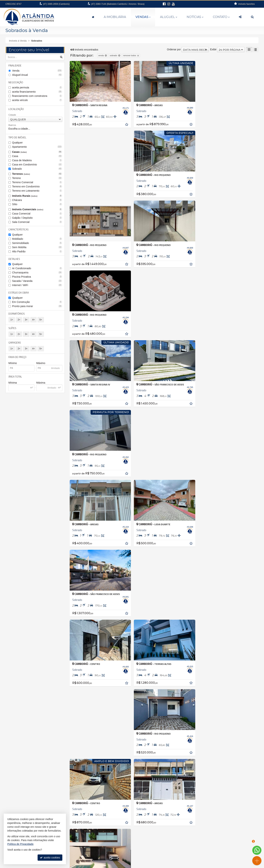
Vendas (143, 17)
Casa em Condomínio (37, 165)
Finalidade (15, 65)
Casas (37, 152)
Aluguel (169, 17)
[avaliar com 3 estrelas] (80, 633)
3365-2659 (56, 4)
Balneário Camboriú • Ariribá (110, 764)
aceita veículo (37, 100)
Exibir (213, 49)
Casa (37, 156)
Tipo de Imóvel (17, 137)
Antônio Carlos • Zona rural (109, 760)
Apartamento (37, 147)
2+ (19, 320)
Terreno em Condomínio (37, 186)
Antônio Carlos (16, 760)
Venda (37, 71)
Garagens (15, 342)
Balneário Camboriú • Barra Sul (112, 779)
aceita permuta (37, 87)
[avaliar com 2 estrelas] (76, 633)
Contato (221, 17)
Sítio (37, 204)
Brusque (13, 775)
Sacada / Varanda (37, 281)
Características (19, 229)
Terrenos (37, 174)
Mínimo (13, 363)
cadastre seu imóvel (220, 841)
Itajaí (11, 787)
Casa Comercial (37, 214)
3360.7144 (134, 849)
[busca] (252, 17)
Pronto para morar (37, 306)
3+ (26, 320)
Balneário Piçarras (18, 768)
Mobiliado (37, 239)
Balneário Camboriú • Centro (110, 783)
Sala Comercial (37, 222)
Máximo (41, 363)
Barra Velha (15, 771)
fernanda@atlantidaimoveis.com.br (134, 856)
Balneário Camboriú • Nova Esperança (116, 787)
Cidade (12, 115)
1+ (12, 320)
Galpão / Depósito (37, 218)
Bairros (12, 125)
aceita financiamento (37, 92)
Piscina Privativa (37, 277)
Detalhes (14, 259)
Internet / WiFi (37, 285)
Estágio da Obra (19, 293)
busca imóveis (220, 849)
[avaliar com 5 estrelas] (87, 633)
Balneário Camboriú (19, 764)
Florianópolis (15, 783)
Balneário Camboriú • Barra (110, 775)
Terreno (37, 178)
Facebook (220, 852)
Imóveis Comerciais (37, 209)
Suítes (12, 328)
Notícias (195, 17)
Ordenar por (174, 49)
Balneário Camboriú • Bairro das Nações (117, 768)
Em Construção (37, 302)
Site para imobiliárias (194, 865)
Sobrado (37, 169)
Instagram (220, 856)
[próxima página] (255, 633)
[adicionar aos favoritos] (127, 125)
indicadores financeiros (220, 838)
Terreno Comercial (37, 182)
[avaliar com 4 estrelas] (84, 633)
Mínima (13, 383)
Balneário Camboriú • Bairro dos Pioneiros (118, 771)
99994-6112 (134, 852)
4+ (34, 320)
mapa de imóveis (220, 845)
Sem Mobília (37, 247)
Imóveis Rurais (37, 196)
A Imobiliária (115, 17)
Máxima (41, 383)
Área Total (15, 377)
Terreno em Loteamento (37, 191)
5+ (41, 320)
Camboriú (13, 779)
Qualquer (17, 143)
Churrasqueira (37, 272)
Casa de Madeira (37, 160)
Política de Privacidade (169, 865)
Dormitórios (17, 314)
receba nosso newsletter (220, 834)
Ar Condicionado (37, 268)
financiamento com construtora (37, 96)
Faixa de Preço (17, 357)
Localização (16, 109)
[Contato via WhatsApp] (257, 850)
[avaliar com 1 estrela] (72, 633)
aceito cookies (50, 858)
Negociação (16, 82)
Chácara (37, 200)
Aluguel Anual (37, 75)
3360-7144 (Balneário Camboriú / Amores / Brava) (118, 4)
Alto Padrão (37, 251)
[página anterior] (237, 633)
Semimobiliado (37, 243)
